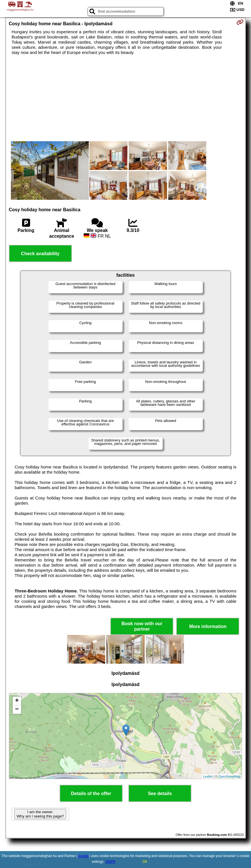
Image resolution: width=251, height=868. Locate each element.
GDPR (110, 862)
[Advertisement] (126, 98)
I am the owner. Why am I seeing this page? (40, 814)
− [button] (17, 710)
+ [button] (17, 701)
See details (160, 794)
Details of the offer (91, 794)
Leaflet (208, 776)
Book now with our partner (142, 626)
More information (208, 626)
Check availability (40, 254)
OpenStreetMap (230, 776)
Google (83, 856)
